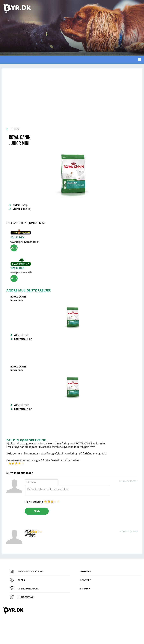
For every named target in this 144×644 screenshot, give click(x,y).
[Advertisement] (72, 99)
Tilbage (15, 129)
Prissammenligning (27, 571)
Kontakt (85, 580)
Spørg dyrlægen (24, 589)
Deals (17, 580)
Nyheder (85, 571)
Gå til (14, 248)
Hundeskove (22, 597)
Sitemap (85, 589)
